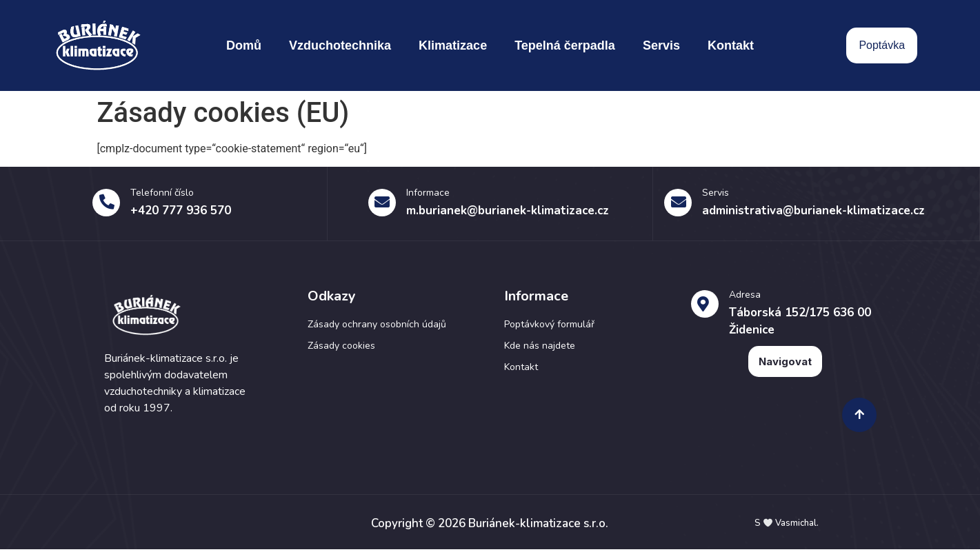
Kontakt (731, 45)
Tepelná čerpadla (565, 45)
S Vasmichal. (787, 527)
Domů (244, 45)
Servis (661, 45)
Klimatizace (453, 45)
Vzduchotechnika (340, 45)
